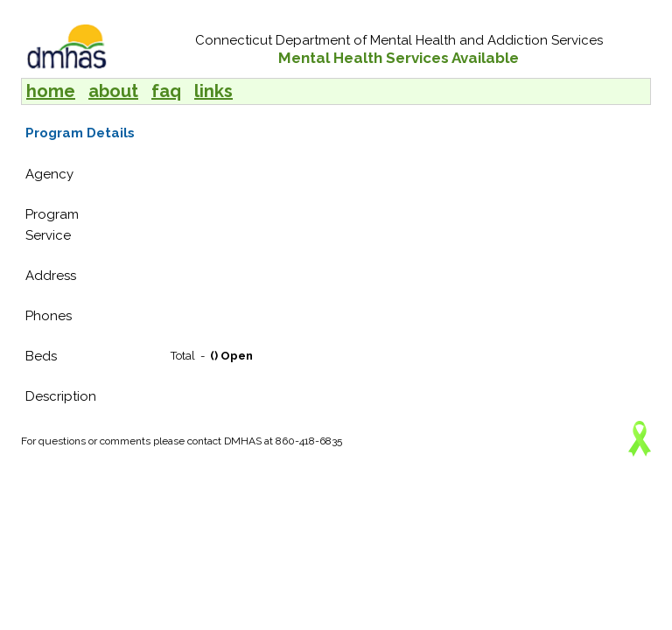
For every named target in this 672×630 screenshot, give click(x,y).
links (213, 91)
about (113, 91)
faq (166, 91)
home (51, 91)
